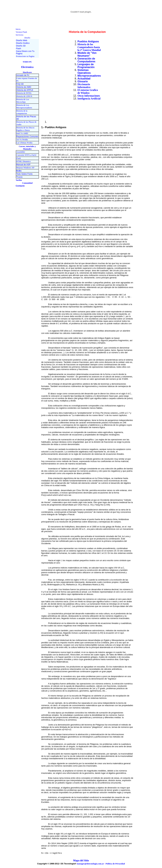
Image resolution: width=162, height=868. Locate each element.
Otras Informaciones (89, 96)
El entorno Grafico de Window (88, 91)
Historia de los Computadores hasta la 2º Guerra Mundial (89, 47)
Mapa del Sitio (81, 860)
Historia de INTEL (24, 93)
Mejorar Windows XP (25, 168)
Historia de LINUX (24, 96)
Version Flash (21, 32)
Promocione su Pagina (25, 56)
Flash (18, 158)
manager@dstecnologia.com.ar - (91, 864)
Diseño (27, 38)
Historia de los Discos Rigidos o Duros (25, 129)
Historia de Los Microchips (23, 101)
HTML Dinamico (23, 161)
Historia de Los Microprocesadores (24, 106)
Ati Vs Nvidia (22, 139)
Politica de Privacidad (115, 864)
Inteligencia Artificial (89, 99)
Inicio (18, 29)
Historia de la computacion (22, 112)
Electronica (27, 67)
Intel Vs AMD (22, 133)
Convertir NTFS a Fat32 (26, 155)
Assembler (21, 152)
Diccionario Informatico (84, 86)
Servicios (19, 35)
